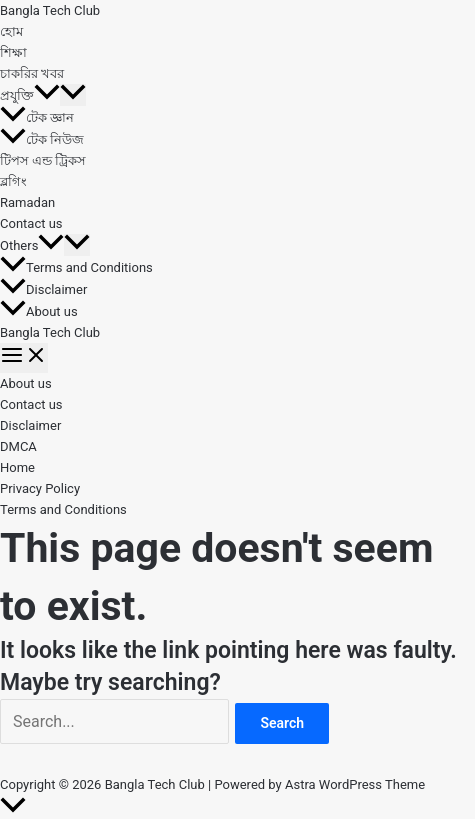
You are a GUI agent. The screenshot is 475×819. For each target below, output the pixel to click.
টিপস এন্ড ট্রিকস (43, 160)
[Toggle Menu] (73, 95)
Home (17, 467)
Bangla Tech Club (50, 10)
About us (39, 311)
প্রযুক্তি (30, 95)
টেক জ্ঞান (37, 117)
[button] (47, 95)
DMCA (18, 446)
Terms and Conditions (76, 267)
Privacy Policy (40, 488)
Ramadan (27, 202)
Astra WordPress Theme (355, 784)
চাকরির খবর (32, 73)
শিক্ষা (13, 52)
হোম (11, 31)
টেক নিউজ (42, 139)
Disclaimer (43, 289)
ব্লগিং (13, 181)
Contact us (31, 223)
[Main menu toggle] (24, 358)
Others (32, 245)
